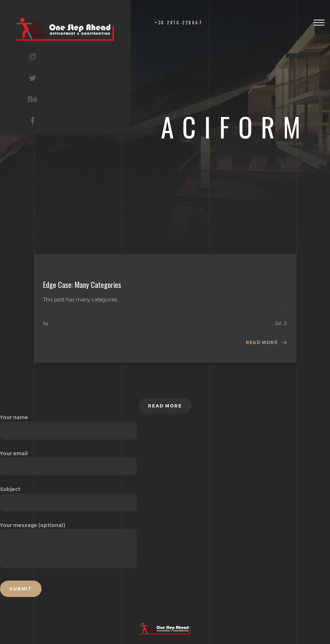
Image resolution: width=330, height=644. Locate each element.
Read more (262, 342)
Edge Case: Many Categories (82, 285)
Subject (68, 496)
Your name (68, 424)
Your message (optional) (68, 546)
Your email (68, 460)
